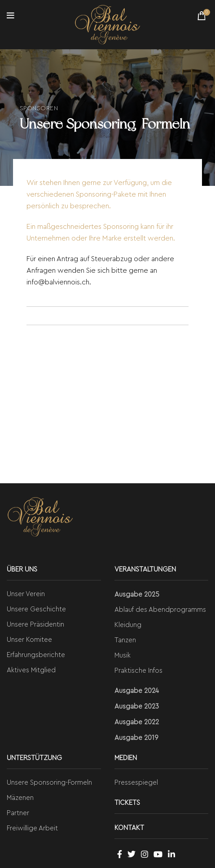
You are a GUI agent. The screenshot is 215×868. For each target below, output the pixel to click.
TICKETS (127, 803)
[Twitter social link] (132, 854)
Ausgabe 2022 (137, 722)
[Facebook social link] (120, 854)
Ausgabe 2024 (137, 691)
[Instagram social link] (145, 854)
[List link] (54, 594)
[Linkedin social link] (171, 854)
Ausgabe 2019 (136, 738)
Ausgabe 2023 (137, 707)
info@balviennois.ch (58, 282)
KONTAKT (129, 828)
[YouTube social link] (158, 854)
